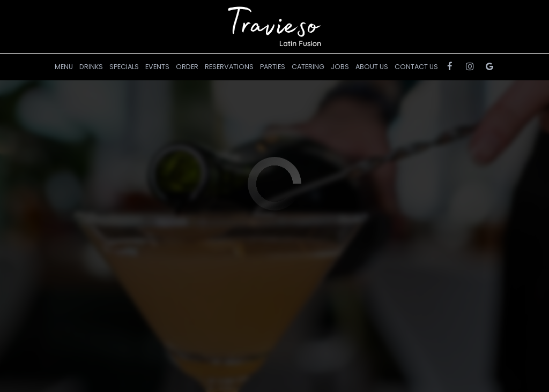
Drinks (91, 67)
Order (187, 67)
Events (157, 67)
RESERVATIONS (229, 67)
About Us (372, 67)
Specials (124, 67)
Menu (64, 67)
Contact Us (416, 67)
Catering (308, 67)
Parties (273, 67)
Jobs (340, 67)
